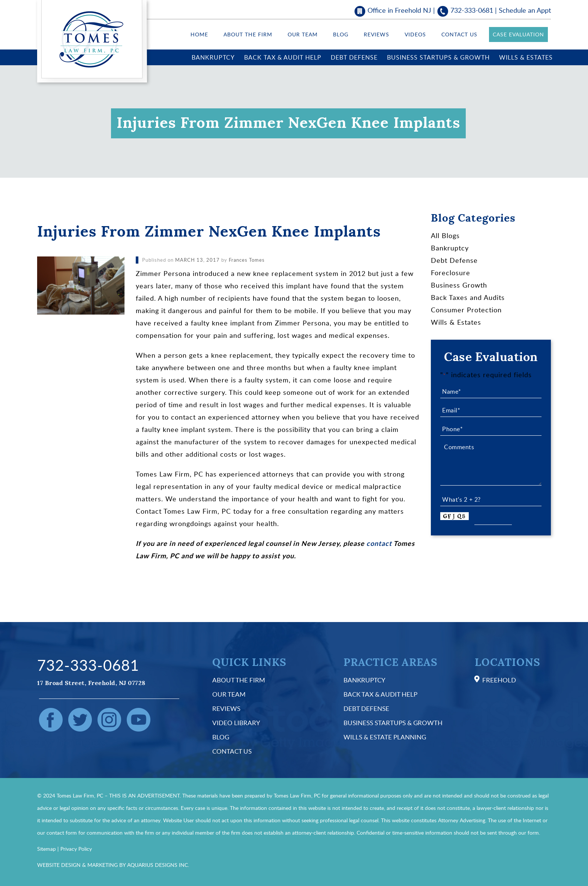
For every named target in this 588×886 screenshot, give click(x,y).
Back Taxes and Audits (468, 297)
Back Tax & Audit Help (283, 57)
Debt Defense (354, 57)
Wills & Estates (526, 57)
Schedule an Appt (525, 10)
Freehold (499, 680)
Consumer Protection (466, 310)
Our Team (303, 34)
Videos (415, 34)
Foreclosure (451, 273)
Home (199, 34)
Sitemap (46, 849)
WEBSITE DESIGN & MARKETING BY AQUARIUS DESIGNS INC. (113, 865)
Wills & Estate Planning (385, 737)
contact (379, 543)
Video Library (236, 723)
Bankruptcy (213, 57)
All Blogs (445, 235)
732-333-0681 (472, 10)
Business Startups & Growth (438, 57)
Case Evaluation (518, 34)
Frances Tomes (247, 260)
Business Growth (459, 285)
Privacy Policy (76, 849)
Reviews (376, 34)
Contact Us (459, 34)
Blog (341, 34)
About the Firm (248, 34)
